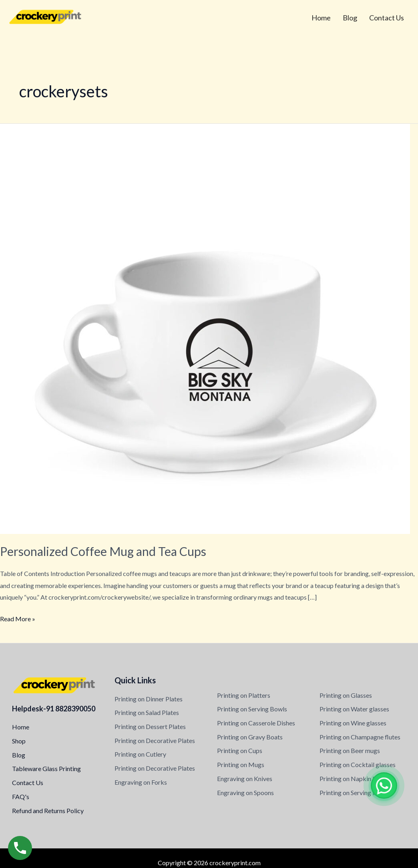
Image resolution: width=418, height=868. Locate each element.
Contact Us (387, 18)
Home (321, 18)
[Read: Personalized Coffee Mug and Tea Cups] (205, 328)
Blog (350, 18)
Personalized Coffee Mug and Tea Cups (103, 551)
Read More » (18, 618)
